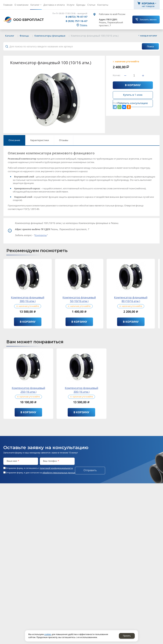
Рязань (84, 25)
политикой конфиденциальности (56, 468)
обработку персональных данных (59, 473)
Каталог (10, 36)
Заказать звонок (148, 19)
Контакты (41, 235)
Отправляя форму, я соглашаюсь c (39, 468)
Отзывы (64, 140)
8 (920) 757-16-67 (77, 21)
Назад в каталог (149, 36)
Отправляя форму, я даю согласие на (40, 473)
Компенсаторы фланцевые (50, 36)
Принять (127, 636)
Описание (14, 140)
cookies (48, 634)
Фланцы (24, 36)
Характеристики (40, 140)
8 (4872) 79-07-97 (77, 17)
